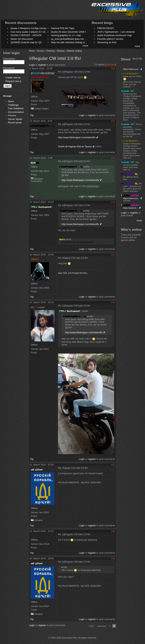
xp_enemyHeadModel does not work (70, 39)
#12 (113, 121)
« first (91, 626)
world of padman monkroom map (115, 35)
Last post (111, 64)
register (42, 65)
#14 (113, 202)
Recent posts (15, 123)
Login (32, 65)
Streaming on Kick (107, 42)
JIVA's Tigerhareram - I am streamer (116, 32)
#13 (113, 158)
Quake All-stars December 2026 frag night (73, 32)
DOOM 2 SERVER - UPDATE (26, 35)
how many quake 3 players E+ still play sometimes (37, 32)
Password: (10, 68)
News (11, 101)
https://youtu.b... (131, 208)
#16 (113, 302)
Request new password (18, 81)
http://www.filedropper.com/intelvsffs (77, 137)
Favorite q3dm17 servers (110, 39)
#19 (113, 558)
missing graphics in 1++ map (66, 35)
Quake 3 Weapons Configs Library (28, 28)
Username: (10, 59)
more (85, 46)
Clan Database (16, 108)
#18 (113, 531)
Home (32, 51)
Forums (12, 115)
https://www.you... (131, 69)
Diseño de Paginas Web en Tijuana (75, 147)
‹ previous (101, 626)
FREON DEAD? (106, 28)
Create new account (16, 78)
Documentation (16, 112)
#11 (113, 68)
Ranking (50, 51)
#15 (113, 255)
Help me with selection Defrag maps (70, 42)
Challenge (13, 105)
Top (32, 115)
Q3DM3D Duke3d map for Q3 (26, 42)
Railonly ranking (74, 51)
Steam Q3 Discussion (22, 39)
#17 (113, 465)
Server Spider (15, 119)
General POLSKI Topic (63, 28)
